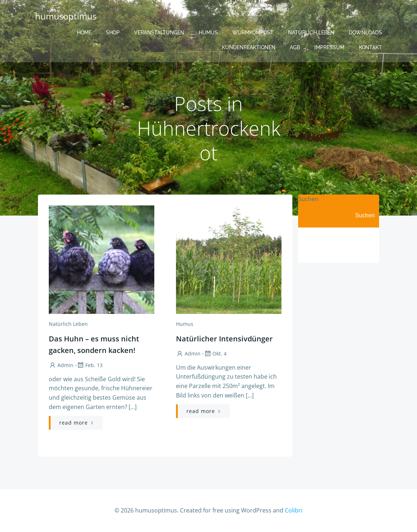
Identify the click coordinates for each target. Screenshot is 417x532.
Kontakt (370, 47)
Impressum (329, 47)
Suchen (308, 199)
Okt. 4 (215, 354)
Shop (113, 33)
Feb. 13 (90, 365)
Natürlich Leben (311, 33)
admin (61, 365)
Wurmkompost (253, 33)
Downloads (365, 33)
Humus (208, 33)
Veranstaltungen (159, 33)
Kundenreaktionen (249, 47)
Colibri (294, 510)
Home (84, 33)
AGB (295, 47)
